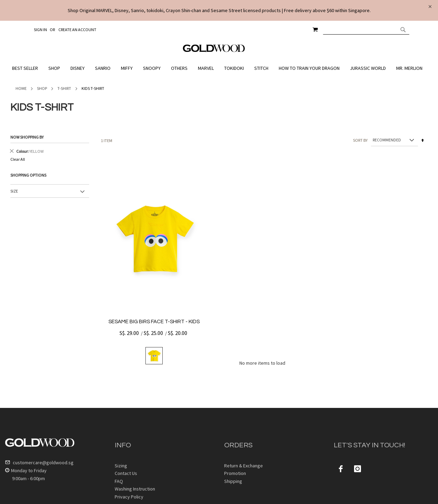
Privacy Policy (129, 497)
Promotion (235, 473)
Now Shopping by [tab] (27, 137)
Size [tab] (14, 191)
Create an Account (77, 30)
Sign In (40, 30)
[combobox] (366, 29)
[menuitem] (27, 68)
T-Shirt (64, 88)
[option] (154, 356)
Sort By (360, 140)
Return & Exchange (244, 466)
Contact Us (126, 473)
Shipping (233, 481)
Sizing (121, 466)
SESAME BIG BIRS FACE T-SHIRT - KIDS (154, 322)
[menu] (219, 68)
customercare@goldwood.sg (39, 463)
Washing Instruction (135, 489)
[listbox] (154, 356)
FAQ (119, 481)
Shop (42, 88)
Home (21, 88)
